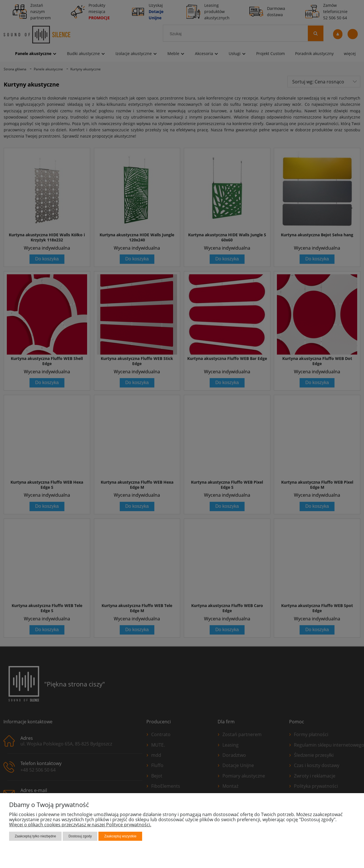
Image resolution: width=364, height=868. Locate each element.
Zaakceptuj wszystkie (120, 836)
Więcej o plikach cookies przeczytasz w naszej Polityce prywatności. (80, 825)
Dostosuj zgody (80, 836)
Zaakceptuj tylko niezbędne (35, 836)
